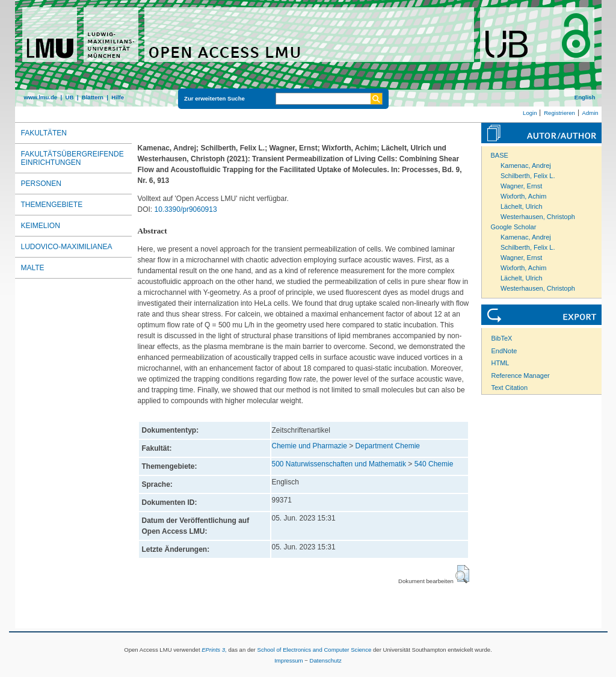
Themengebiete (52, 205)
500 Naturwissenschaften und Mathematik (339, 464)
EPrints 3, (214, 650)
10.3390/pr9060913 (186, 209)
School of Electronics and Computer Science (314, 650)
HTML (500, 363)
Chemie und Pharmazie (310, 446)
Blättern (93, 97)
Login (530, 113)
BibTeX (502, 338)
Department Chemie (388, 446)
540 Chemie (434, 464)
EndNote (504, 351)
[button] (462, 574)
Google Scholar (514, 227)
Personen (41, 184)
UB (69, 97)
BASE (500, 155)
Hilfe (118, 97)
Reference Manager (521, 376)
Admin (590, 113)
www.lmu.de (41, 97)
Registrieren (559, 113)
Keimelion (41, 226)
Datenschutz (326, 660)
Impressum (288, 660)
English (585, 97)
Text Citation (510, 388)
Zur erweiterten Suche (214, 98)
